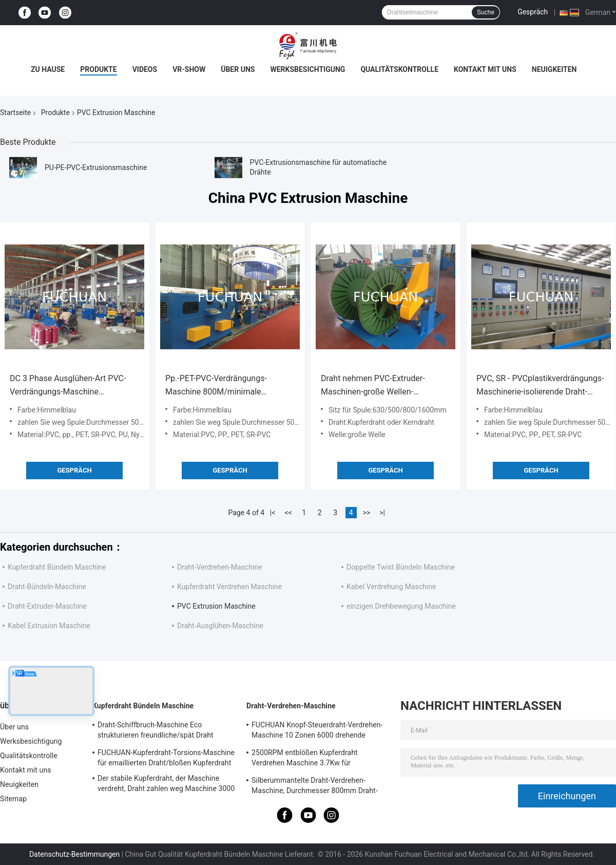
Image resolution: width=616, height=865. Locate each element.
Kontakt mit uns (485, 69)
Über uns (238, 69)
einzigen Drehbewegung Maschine (401, 606)
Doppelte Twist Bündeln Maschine (401, 567)
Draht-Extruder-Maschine (47, 606)
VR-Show (189, 69)
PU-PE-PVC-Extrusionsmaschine (96, 167)
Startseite (15, 112)
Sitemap (13, 799)
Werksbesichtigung (307, 69)
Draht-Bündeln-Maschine (47, 587)
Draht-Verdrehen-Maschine (219, 567)
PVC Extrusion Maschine (216, 606)
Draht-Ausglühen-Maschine (220, 626)
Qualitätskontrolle (399, 69)
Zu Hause (48, 69)
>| (382, 513)
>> (367, 513)
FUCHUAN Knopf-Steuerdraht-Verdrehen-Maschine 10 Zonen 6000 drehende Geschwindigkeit (317, 731)
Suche (486, 12)
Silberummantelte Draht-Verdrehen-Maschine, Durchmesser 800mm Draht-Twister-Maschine (315, 787)
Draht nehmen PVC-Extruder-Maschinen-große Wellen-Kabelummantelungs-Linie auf (375, 386)
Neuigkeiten (554, 69)
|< (273, 513)
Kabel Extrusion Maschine (49, 626)
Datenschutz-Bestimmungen (74, 854)
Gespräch (533, 12)
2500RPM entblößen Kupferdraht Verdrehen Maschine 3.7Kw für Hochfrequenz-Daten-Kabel (305, 759)
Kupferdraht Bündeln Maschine (57, 567)
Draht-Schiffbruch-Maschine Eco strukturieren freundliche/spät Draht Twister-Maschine (156, 731)
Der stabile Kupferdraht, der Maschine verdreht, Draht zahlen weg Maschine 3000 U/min (166, 785)
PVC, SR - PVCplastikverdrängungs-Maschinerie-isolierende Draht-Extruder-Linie (540, 386)
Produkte (98, 69)
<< (288, 513)
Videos (145, 69)
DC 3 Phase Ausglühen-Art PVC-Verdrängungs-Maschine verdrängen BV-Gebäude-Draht (68, 386)
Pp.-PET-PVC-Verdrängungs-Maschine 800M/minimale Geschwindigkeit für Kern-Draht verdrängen (222, 386)
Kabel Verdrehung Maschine (391, 587)
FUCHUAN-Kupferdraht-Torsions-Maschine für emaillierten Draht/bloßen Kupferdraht (166, 758)
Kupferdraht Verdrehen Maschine (229, 587)
